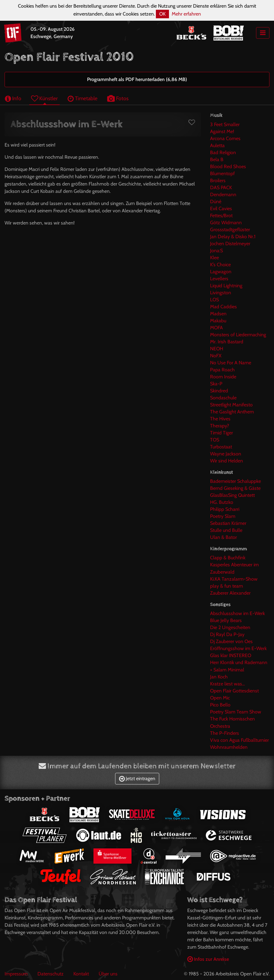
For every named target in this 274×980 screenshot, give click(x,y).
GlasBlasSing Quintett (232, 495)
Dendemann (223, 195)
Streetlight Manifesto (231, 405)
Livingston (221, 293)
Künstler (44, 98)
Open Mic (220, 698)
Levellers (219, 279)
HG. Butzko (222, 502)
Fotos (118, 98)
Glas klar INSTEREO (231, 655)
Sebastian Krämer (228, 523)
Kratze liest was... (227, 684)
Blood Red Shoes (228, 166)
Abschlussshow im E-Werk (237, 613)
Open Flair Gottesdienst (234, 691)
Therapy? (220, 426)
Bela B (217, 159)
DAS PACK (221, 188)
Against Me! (222, 131)
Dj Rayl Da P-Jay (227, 634)
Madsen (218, 314)
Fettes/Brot (221, 216)
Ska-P (216, 384)
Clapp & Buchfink (228, 558)
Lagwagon (221, 272)
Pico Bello (220, 705)
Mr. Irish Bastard (227, 342)
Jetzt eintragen (137, 778)
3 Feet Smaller (225, 124)
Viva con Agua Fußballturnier (239, 740)
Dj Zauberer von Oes (231, 641)
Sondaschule (223, 398)
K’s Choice (220, 265)
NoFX (216, 356)
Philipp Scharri (225, 509)
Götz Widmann (226, 223)
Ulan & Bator (223, 537)
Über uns (108, 974)
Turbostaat (221, 447)
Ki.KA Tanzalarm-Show (234, 579)
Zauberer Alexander (230, 593)
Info (13, 98)
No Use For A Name (231, 363)
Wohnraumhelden (229, 747)
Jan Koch (219, 677)
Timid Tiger (221, 433)
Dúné (216, 202)
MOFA (216, 328)
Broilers (218, 180)
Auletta (217, 145)
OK (162, 14)
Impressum (16, 974)
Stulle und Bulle (226, 530)
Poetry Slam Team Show (236, 712)
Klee (214, 258)
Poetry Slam (223, 516)
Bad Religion (223, 152)
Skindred (219, 391)
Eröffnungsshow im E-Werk (238, 648)
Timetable (83, 98)
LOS (214, 300)
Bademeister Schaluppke (235, 481)
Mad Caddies (223, 307)
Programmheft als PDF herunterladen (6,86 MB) (137, 79)
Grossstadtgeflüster (230, 230)
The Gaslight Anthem (232, 412)
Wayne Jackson (226, 454)
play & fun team (227, 586)
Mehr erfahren (186, 14)
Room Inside (223, 377)
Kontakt (81, 974)
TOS (215, 440)
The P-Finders (225, 733)
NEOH (217, 349)
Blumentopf (222, 173)
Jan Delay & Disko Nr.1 (233, 237)
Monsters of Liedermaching (238, 335)
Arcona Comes (225, 138)
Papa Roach (222, 370)
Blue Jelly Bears (226, 620)
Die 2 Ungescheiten (230, 627)
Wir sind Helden (227, 461)
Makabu (218, 321)
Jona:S (216, 251)
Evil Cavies (221, 209)
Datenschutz (51, 974)
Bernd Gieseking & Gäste (235, 488)
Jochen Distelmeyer (230, 244)
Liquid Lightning (226, 286)
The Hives (220, 419)
